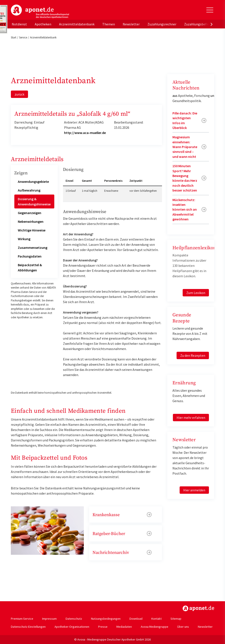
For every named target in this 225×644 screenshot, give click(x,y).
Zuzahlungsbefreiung (200, 24)
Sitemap (176, 619)
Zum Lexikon (196, 293)
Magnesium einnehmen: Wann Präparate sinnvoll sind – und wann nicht (185, 147)
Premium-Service (22, 619)
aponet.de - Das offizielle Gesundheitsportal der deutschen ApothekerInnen (40, 12)
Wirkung (24, 239)
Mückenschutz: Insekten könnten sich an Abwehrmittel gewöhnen (185, 210)
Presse (103, 627)
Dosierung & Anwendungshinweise (34, 201)
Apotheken (43, 24)
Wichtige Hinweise (32, 230)
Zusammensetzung (33, 248)
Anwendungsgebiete (33, 182)
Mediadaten (124, 627)
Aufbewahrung (29, 190)
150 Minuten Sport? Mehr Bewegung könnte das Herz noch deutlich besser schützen (185, 178)
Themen (109, 24)
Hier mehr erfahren (191, 418)
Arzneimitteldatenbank (77, 24)
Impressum (49, 619)
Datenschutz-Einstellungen (28, 627)
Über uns (183, 627)
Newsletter (131, 24)
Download (136, 619)
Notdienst (19, 24)
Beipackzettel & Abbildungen (30, 268)
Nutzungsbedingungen (106, 619)
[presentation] (212, 24)
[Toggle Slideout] (210, 10)
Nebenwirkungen (31, 221)
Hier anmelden (194, 490)
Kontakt (156, 619)
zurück (19, 94)
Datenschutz (74, 619)
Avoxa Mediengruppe (155, 627)
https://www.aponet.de (198, 608)
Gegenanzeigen (30, 213)
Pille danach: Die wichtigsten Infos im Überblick (185, 120)
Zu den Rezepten (193, 355)
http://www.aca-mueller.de (85, 133)
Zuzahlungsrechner (162, 24)
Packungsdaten (30, 256)
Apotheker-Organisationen (72, 627)
